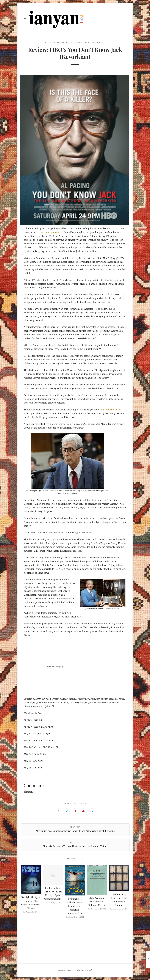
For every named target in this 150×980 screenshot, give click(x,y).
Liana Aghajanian (57, 42)
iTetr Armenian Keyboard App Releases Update (97, 901)
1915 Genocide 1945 (110, 410)
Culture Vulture (94, 42)
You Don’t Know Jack (51, 232)
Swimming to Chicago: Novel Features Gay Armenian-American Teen (75, 906)
